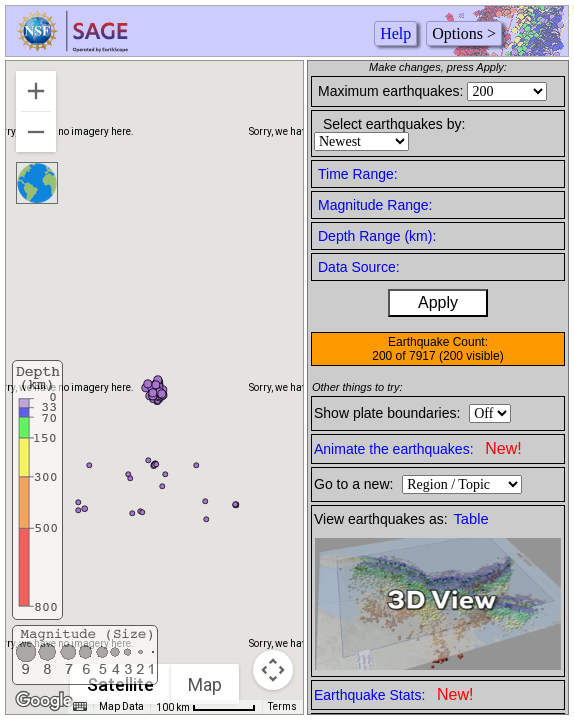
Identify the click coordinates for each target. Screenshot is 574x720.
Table (471, 519)
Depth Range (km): (377, 236)
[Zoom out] (36, 132)
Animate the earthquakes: (418, 448)
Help (395, 33)
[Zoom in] (36, 91)
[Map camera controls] (273, 670)
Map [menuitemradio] (206, 684)
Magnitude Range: (375, 205)
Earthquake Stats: (393, 694)
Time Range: (358, 174)
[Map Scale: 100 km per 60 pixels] (206, 707)
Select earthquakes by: (394, 124)
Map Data (121, 706)
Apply (438, 302)
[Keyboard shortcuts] (80, 707)
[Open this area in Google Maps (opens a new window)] (44, 701)
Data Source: (359, 267)
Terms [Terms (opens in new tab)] (282, 706)
